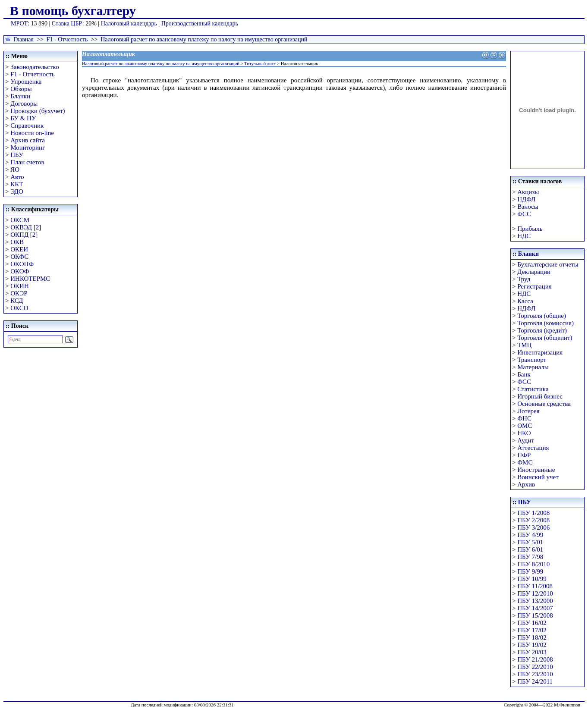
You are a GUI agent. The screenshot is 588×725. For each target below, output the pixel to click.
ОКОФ (20, 271)
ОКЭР (19, 293)
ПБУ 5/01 (530, 542)
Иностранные (536, 470)
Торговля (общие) (542, 316)
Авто (17, 177)
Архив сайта (28, 140)
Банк (524, 374)
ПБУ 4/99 (530, 535)
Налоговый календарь (129, 24)
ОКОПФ (22, 264)
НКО (524, 433)
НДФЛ (526, 199)
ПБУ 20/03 (532, 652)
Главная (24, 39)
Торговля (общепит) (545, 338)
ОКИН (20, 286)
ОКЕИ (19, 249)
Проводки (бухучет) (38, 111)
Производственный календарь (200, 24)
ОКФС (19, 257)
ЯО (15, 169)
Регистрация (535, 286)
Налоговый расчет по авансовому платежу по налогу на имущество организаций (204, 39)
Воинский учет (538, 477)
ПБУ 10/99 (532, 579)
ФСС (524, 214)
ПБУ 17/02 (532, 630)
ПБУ (17, 155)
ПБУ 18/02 (532, 637)
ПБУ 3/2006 (533, 527)
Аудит (526, 440)
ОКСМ (20, 220)
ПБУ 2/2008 (533, 520)
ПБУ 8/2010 (533, 564)
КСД (17, 301)
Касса (525, 301)
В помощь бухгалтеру (73, 11)
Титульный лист (260, 64)
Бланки (20, 96)
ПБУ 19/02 (532, 645)
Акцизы (528, 192)
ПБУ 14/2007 (535, 608)
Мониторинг (28, 148)
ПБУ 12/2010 (535, 593)
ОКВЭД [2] (26, 227)
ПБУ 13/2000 (535, 601)
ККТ (17, 184)
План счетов (27, 162)
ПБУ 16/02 (532, 623)
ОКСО (19, 308)
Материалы (533, 367)
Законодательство (35, 67)
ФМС (525, 462)
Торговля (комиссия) (546, 323)
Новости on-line (32, 133)
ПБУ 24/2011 (535, 681)
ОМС (525, 426)
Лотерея (528, 411)
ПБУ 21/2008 (535, 659)
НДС (524, 236)
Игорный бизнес (540, 396)
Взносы (528, 207)
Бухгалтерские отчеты (548, 264)
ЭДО (17, 191)
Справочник (27, 126)
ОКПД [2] (24, 235)
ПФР (524, 455)
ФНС (524, 418)
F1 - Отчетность (67, 39)
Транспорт (532, 360)
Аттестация (533, 448)
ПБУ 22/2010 (535, 667)
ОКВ (17, 242)
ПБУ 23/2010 (535, 674)
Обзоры (21, 89)
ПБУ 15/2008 (535, 615)
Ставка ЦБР (67, 24)
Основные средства (544, 404)
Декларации (534, 272)
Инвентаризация (540, 352)
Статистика (533, 389)
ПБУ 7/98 (530, 557)
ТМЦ (524, 345)
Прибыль (530, 229)
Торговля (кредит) (542, 330)
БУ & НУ (23, 118)
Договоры (24, 104)
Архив (526, 484)
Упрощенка (26, 82)
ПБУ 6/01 (530, 549)
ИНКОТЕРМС (30, 279)
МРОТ (19, 24)
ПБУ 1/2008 (533, 513)
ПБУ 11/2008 (535, 586)
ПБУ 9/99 (530, 571)
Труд (524, 279)
